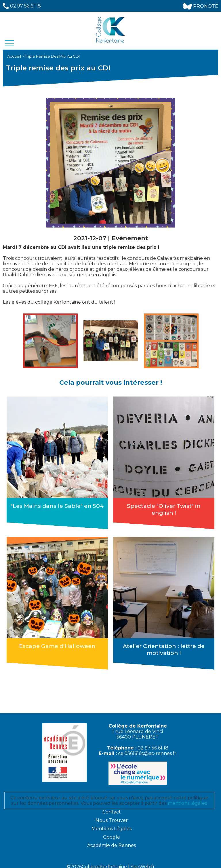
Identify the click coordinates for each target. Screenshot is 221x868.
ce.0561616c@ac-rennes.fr (147, 749)
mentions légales (187, 799)
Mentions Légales (112, 824)
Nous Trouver (112, 816)
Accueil (15, 56)
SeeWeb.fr (143, 862)
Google (112, 833)
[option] (50, 341)
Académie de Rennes (112, 841)
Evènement (130, 238)
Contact (112, 808)
